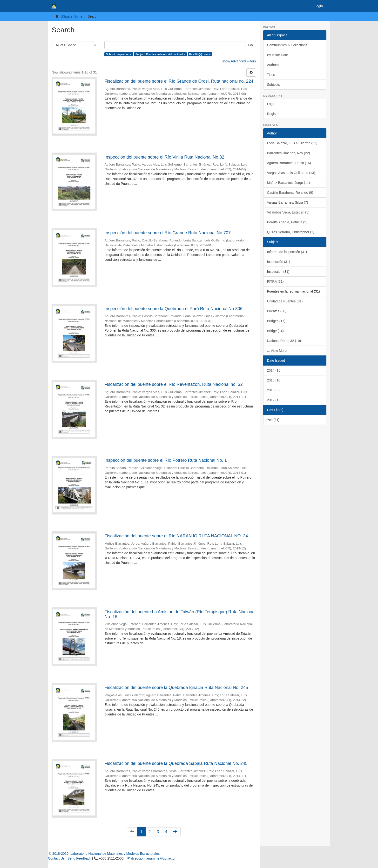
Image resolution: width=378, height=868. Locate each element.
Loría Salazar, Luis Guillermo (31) (292, 143)
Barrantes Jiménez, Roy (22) (289, 153)
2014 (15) (274, 370)
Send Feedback (79, 858)
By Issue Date (278, 55)
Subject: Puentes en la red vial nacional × (160, 54)
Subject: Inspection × (119, 54)
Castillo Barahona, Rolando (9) (290, 193)
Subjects (274, 85)
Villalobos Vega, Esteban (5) (288, 212)
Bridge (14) (275, 331)
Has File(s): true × (200, 54)
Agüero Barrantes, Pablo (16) (289, 163)
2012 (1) (273, 400)
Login (271, 104)
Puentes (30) (277, 311)
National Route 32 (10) (284, 341)
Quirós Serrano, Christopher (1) (291, 232)
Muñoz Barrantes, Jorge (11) (289, 183)
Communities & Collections (287, 45)
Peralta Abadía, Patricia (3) (287, 222)
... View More (277, 351)
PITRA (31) (275, 281)
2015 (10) (274, 380)
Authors (273, 65)
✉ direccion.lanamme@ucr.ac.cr (151, 858)
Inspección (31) (279, 262)
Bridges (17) (276, 321)
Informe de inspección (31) (287, 252)
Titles (271, 75)
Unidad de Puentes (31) (285, 301)
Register (273, 114)
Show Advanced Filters (239, 61)
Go (251, 45)
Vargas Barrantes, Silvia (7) (288, 202)
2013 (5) (273, 390)
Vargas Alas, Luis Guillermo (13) (291, 173)
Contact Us (56, 858)
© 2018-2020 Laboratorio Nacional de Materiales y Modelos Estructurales (104, 854)
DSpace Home (71, 16)
